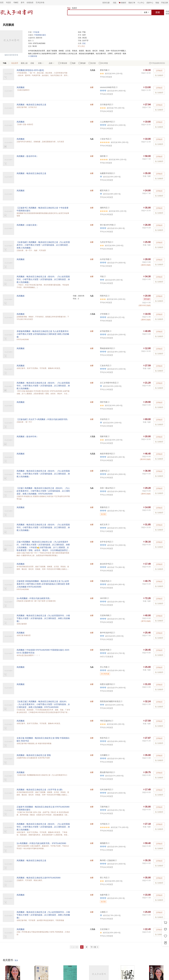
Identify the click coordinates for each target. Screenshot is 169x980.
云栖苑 (103, 912)
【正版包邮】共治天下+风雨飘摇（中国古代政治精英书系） (43, 419)
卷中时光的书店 (106, 633)
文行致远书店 (105, 105)
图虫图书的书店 (106, 772)
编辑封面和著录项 (11, 55)
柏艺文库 (104, 525)
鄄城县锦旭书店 (106, 348)
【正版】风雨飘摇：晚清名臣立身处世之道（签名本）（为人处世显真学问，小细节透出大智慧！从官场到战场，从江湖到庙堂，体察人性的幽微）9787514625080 (43, 491)
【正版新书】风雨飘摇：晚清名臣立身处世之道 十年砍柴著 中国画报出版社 (43, 209)
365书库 (103, 598)
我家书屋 (104, 436)
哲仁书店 (104, 878)
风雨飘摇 (21, 87)
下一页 (94, 947)
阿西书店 (104, 296)
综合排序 (15, 63)
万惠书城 (104, 807)
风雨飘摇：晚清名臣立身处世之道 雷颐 (34, 755)
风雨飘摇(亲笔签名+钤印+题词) (30, 70)
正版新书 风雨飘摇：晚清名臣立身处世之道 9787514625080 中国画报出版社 (43, 808)
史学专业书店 (105, 542)
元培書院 (104, 755)
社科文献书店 (105, 790)
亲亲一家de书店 (106, 488)
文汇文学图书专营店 (108, 383)
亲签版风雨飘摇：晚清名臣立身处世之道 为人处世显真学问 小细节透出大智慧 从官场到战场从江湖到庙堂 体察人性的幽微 (43, 334)
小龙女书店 (105, 139)
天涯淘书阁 (105, 615)
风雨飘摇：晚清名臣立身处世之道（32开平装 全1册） (40, 790)
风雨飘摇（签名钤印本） (27, 156)
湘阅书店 (104, 208)
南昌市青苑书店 (106, 454)
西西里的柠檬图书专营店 (110, 701)
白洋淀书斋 (105, 259)
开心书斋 (104, 667)
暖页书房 (104, 190)
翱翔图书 (104, 843)
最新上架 (24, 63)
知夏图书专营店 (106, 173)
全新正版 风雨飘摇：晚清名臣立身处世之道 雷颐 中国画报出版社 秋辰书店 (43, 739)
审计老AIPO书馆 (107, 225)
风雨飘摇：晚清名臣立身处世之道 (31, 105)
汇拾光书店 (105, 366)
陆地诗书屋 (105, 650)
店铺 (32, 63)
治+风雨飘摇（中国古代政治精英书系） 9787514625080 (41, 843)
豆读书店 (104, 419)
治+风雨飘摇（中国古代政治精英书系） (34, 598)
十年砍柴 (36, 32)
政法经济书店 (105, 564)
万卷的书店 (105, 581)
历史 (84, 43)
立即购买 (159, 71)
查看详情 (33, 56)
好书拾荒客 (105, 331)
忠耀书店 (104, 471)
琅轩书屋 (104, 402)
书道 (102, 276)
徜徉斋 (103, 156)
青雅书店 (104, 507)
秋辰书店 (104, 738)
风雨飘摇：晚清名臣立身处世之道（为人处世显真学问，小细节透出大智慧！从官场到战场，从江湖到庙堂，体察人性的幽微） (43, 618)
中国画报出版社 (40, 35)
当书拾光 (104, 824)
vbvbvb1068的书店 (108, 87)
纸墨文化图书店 (106, 684)
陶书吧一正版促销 (107, 860)
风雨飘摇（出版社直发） (27, 225)
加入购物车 (159, 75)
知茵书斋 (104, 895)
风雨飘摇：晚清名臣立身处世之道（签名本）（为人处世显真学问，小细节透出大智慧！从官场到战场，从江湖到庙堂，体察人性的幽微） (43, 279)
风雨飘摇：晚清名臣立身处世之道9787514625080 (39, 878)
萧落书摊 (104, 70)
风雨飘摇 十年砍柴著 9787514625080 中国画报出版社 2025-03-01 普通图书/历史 (43, 651)
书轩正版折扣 (105, 721)
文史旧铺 (104, 929)
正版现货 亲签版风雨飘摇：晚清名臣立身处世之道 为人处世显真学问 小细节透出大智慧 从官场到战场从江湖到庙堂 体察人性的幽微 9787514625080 (43, 584)
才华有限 (104, 314)
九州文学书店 (105, 242)
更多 (16, 960)
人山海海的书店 (106, 122)
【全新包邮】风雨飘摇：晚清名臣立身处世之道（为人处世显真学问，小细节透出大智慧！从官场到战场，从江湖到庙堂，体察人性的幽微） (43, 245)
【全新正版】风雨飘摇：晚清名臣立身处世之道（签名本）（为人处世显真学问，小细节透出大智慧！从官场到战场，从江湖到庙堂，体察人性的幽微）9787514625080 (43, 704)
